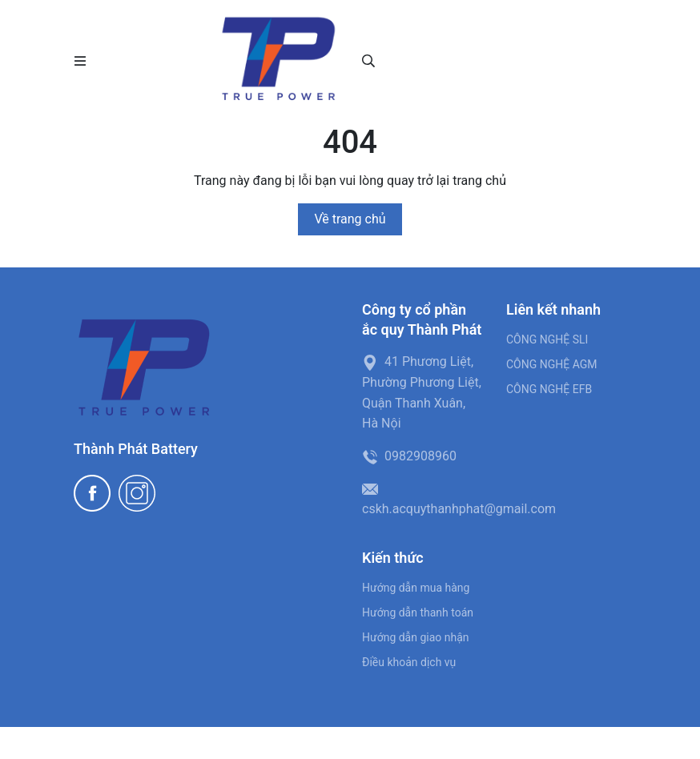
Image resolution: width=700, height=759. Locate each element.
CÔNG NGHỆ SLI (547, 339)
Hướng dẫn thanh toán (418, 612)
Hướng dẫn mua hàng (416, 588)
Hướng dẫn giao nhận (416, 637)
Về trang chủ (350, 219)
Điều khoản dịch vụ (409, 662)
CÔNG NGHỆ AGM (552, 364)
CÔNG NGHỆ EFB (549, 389)
